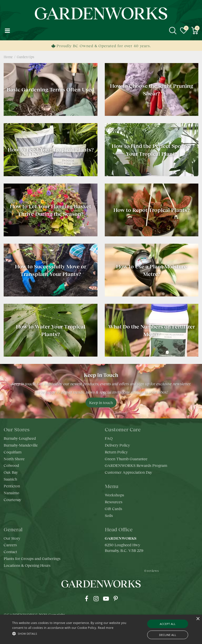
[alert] (101, 629)
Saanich (10, 479)
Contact (10, 551)
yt (106, 599)
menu (7, 31)
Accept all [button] (168, 624)
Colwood (11, 465)
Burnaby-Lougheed (20, 438)
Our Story (12, 538)
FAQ (109, 438)
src (173, 31)
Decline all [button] (168, 635)
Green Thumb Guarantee (126, 459)
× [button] (198, 619)
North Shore (14, 459)
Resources (114, 502)
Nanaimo (11, 493)
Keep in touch (101, 402)
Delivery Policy (117, 445)
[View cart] (195, 31)
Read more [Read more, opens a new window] (106, 628)
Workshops (114, 495)
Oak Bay (11, 472)
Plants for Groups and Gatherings (32, 558)
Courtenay (12, 499)
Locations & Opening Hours (27, 565)
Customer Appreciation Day (128, 472)
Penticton (12, 486)
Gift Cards (113, 508)
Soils (109, 515)
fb (87, 599)
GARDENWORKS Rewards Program (136, 465)
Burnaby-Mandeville (21, 445)
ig (96, 599)
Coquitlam (13, 452)
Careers (10, 545)
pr (116, 599)
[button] (70, 633)
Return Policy (116, 452)
